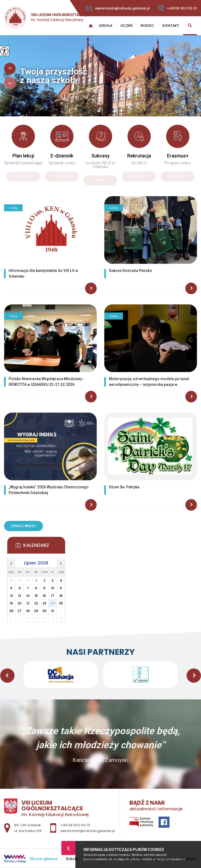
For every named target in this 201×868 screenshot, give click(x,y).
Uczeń (126, 26)
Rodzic (147, 26)
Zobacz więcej (24, 526)
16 (44, 596)
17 (53, 596)
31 (53, 611)
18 (61, 596)
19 (11, 603)
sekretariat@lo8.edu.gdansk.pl (118, 8)
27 (20, 611)
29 (36, 611)
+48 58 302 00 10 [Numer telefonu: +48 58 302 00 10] (75, 825)
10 (53, 588)
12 (11, 596)
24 (53, 603)
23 (44, 603)
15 (36, 596)
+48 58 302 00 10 (177, 8)
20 (20, 603)
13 (20, 596)
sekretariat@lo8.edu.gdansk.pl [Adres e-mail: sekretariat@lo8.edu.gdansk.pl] (88, 831)
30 (44, 611)
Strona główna (91, 26)
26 (11, 611)
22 (36, 603)
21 (28, 603)
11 (61, 588)
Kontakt (171, 26)
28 (28, 611)
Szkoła (106, 26)
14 (28, 596)
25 (61, 603)
